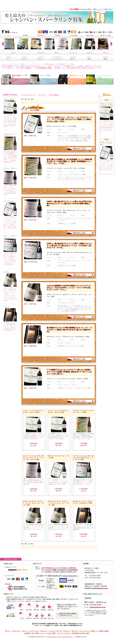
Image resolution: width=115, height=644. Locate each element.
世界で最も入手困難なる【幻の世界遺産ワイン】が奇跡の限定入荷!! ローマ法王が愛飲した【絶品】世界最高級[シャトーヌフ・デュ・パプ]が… (69, 161)
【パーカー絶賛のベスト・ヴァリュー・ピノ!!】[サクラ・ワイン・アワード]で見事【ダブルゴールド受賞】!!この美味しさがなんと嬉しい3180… (69, 119)
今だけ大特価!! (54, 95)
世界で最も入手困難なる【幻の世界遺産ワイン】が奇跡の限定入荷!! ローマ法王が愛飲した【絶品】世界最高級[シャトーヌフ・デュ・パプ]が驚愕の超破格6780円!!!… (10, 157)
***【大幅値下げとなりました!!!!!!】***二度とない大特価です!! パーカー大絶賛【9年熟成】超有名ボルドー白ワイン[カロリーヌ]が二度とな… (69, 372)
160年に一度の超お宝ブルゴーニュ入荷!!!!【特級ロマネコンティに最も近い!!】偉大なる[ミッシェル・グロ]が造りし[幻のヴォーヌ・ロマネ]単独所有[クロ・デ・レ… (10, 260)
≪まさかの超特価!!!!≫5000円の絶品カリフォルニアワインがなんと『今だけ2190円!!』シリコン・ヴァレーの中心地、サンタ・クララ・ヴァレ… (69, 288)
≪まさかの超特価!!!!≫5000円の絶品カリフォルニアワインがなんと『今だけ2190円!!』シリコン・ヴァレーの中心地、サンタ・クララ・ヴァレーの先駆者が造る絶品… (10, 294)
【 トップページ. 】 (28, 95)
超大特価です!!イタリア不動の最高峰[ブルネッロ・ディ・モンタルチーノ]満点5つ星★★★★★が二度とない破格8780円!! (10, 327)
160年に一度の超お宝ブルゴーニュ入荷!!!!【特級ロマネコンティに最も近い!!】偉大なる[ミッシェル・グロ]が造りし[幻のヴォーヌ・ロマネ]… (69, 246)
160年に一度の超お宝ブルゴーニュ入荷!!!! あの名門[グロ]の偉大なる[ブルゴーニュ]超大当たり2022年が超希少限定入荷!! (10, 190)
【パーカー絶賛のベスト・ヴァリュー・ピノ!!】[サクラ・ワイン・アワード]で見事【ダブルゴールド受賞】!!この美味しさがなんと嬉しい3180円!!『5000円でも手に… (10, 224)
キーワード (42, 95)
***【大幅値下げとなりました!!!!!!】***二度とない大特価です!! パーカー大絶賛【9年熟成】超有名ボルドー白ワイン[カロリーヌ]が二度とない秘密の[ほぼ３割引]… (10, 121)
